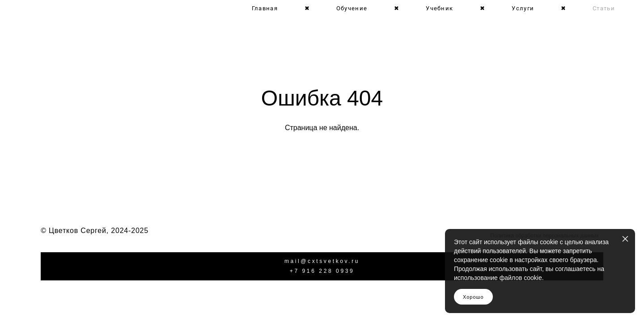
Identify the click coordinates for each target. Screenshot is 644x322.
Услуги (523, 8)
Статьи (604, 8)
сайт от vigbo (322, 301)
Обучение (352, 8)
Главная (265, 8)
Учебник (439, 8)
